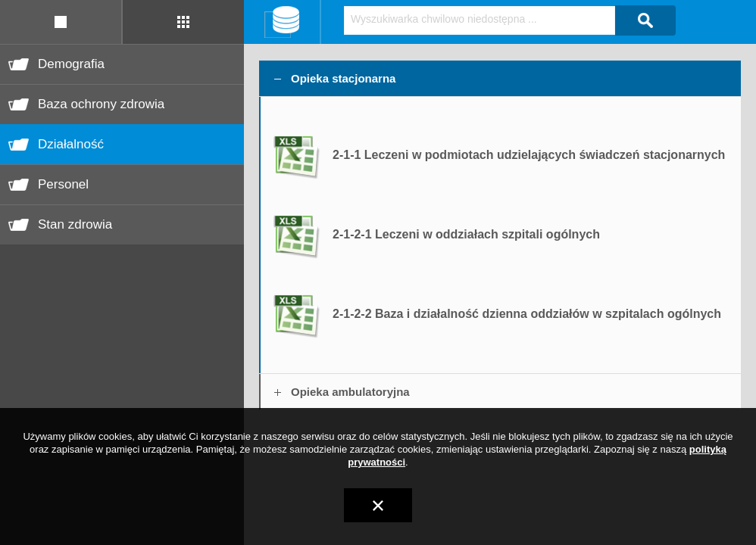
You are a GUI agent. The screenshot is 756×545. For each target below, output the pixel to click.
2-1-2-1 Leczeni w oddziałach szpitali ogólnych (466, 234)
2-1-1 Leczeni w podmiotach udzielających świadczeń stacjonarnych (529, 155)
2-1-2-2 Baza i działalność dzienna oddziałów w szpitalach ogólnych (527, 314)
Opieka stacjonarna (343, 78)
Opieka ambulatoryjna (350, 392)
